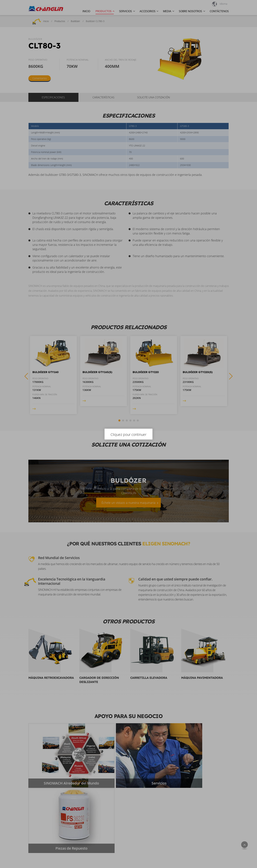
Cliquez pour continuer (128, 435)
